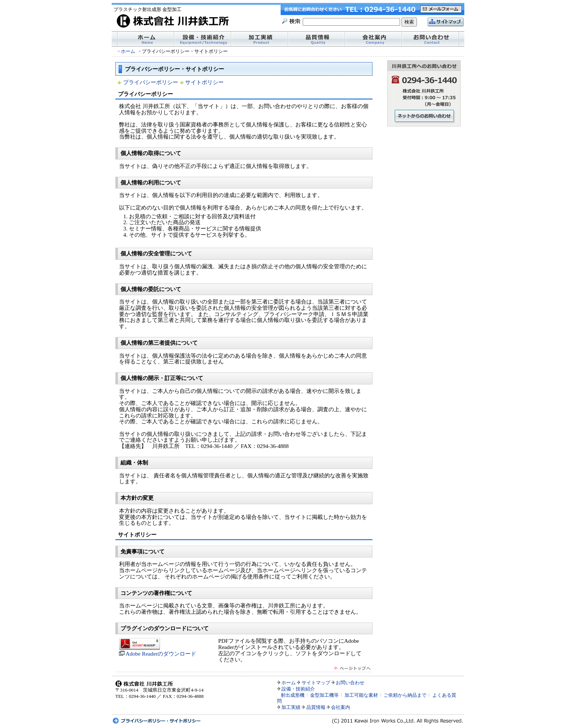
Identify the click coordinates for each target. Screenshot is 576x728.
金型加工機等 (324, 695)
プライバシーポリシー (151, 82)
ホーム (128, 51)
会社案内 (341, 707)
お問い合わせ (350, 683)
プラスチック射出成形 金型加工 (147, 9)
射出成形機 (293, 695)
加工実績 (291, 707)
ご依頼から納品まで (405, 695)
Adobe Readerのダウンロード (158, 651)
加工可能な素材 (361, 695)
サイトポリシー (204, 82)
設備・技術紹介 (298, 689)
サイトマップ (316, 683)
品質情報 (316, 707)
